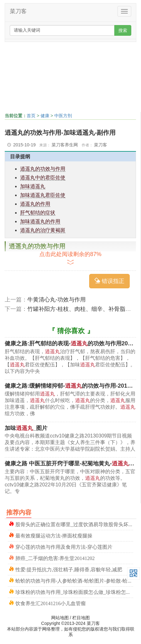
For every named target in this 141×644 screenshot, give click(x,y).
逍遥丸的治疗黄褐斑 (43, 230)
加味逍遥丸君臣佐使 (43, 195)
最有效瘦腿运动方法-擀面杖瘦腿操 (54, 535)
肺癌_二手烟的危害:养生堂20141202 (55, 558)
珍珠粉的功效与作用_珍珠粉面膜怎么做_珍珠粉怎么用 (74, 592)
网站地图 (60, 618)
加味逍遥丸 (33, 186)
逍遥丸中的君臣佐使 (43, 178)
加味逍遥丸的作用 (40, 221)
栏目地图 (81, 618)
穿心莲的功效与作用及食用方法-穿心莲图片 (64, 546)
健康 (45, 116)
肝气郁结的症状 (38, 213)
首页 (31, 116)
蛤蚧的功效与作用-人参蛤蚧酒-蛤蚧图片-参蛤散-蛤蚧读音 (74, 580)
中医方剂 (63, 116)
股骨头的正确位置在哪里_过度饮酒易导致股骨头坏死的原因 (74, 524)
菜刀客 (18, 11)
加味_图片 (26, 428)
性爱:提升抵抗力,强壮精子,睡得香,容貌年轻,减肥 (69, 569)
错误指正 (109, 281)
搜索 (123, 30)
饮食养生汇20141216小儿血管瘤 (51, 603)
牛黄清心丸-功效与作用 (57, 300)
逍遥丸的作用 (35, 204)
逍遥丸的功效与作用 (43, 169)
